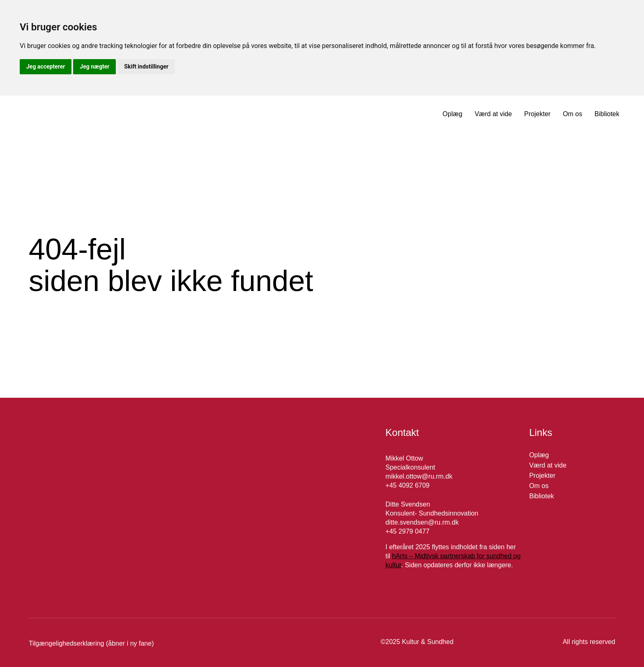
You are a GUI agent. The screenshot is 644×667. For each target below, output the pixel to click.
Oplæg (453, 114)
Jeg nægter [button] (94, 66)
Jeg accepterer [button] (46, 66)
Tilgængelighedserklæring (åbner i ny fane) (91, 643)
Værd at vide (493, 114)
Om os (572, 114)
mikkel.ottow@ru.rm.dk (419, 476)
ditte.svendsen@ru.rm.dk (422, 522)
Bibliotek (607, 114)
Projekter (537, 114)
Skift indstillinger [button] (146, 66)
